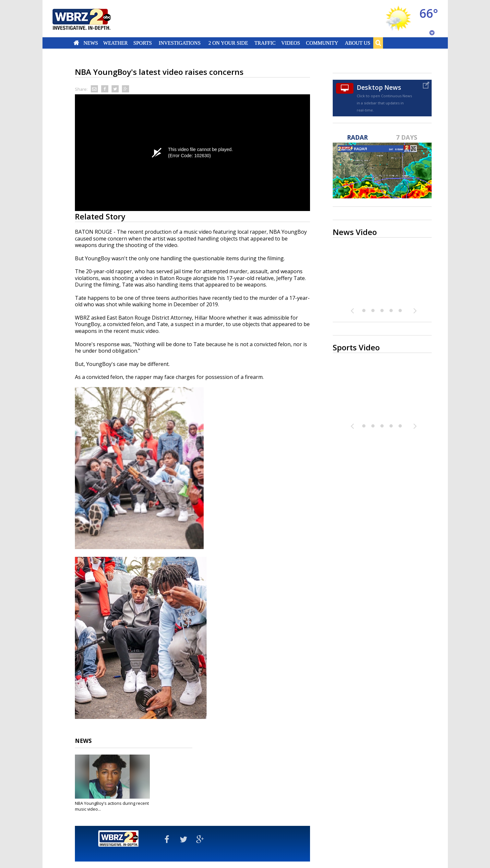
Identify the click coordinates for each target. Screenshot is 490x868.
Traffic (265, 43)
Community (322, 43)
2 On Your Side (228, 43)
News (91, 43)
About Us (357, 43)
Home (76, 43)
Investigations (179, 43)
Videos (291, 43)
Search (378, 43)
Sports (143, 43)
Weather (116, 43)
